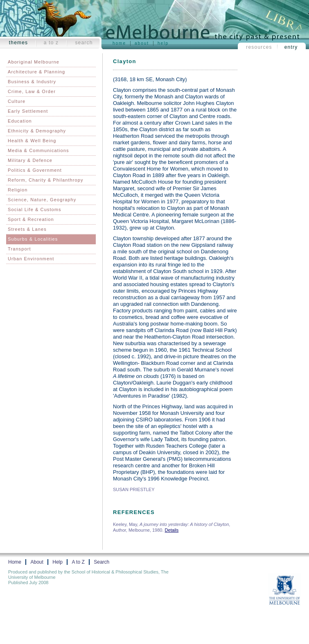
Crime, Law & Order (32, 91)
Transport (19, 249)
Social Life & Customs (35, 209)
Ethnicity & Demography (37, 131)
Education (20, 121)
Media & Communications (38, 150)
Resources (259, 47)
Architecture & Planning (36, 72)
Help (163, 43)
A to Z (51, 43)
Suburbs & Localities (33, 239)
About (142, 43)
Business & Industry (32, 82)
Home (119, 43)
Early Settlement (28, 111)
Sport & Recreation (31, 219)
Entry (291, 47)
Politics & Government (35, 170)
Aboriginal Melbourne (34, 62)
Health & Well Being (32, 141)
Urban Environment (31, 259)
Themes (19, 43)
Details (172, 530)
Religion (18, 190)
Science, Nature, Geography (42, 200)
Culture (17, 101)
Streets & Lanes (27, 229)
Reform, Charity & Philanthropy (46, 180)
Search (84, 43)
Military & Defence (30, 160)
